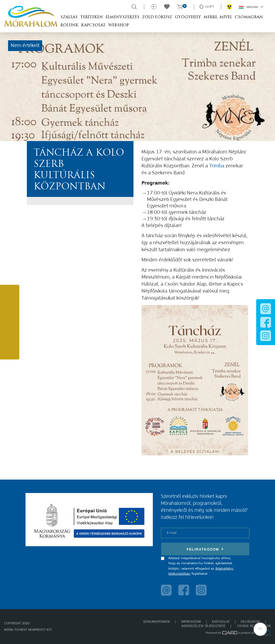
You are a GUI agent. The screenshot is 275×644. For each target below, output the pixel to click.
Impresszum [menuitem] (191, 622)
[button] (260, 629)
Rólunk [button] (69, 25)
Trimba (217, 166)
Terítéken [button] (92, 17)
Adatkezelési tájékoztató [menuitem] (203, 626)
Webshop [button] (119, 25)
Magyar (251, 7)
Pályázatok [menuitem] (250, 622)
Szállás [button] (69, 17)
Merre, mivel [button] (218, 17)
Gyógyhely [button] (188, 17)
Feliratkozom (205, 549)
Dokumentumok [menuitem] (157, 622)
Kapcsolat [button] (93, 25)
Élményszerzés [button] (122, 17)
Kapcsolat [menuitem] (221, 622)
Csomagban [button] (249, 17)
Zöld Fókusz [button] (157, 17)
